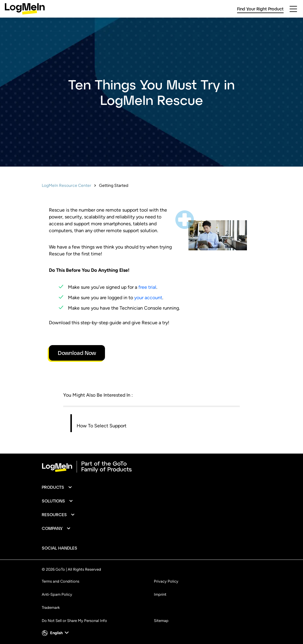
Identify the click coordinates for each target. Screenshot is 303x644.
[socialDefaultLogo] (87, 548)
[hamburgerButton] (293, 9)
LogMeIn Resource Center (67, 186)
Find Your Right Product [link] (260, 9)
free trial (147, 287)
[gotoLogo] (25, 9)
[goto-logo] (151, 467)
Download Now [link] (77, 353)
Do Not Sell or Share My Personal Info (74, 621)
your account (148, 298)
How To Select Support (102, 426)
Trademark (51, 607)
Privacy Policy (166, 581)
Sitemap (161, 621)
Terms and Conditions (61, 581)
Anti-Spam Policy (57, 594)
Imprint (160, 594)
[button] (57, 487)
